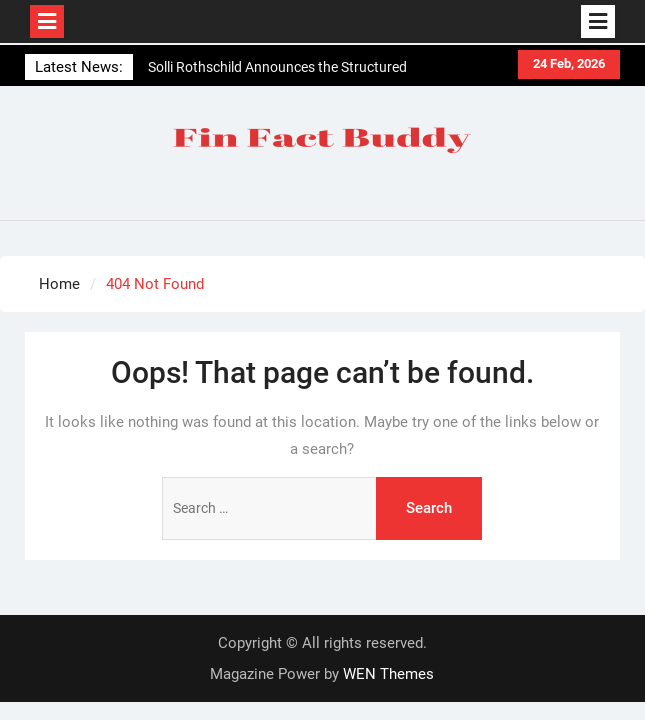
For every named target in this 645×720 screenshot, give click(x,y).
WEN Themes (388, 674)
